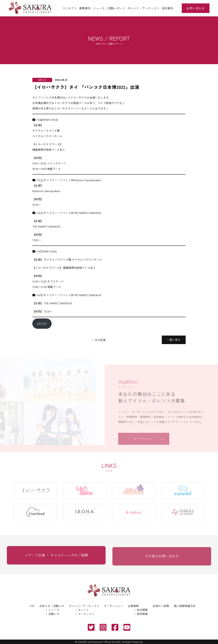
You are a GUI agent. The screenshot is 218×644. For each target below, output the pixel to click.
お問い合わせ (196, 8)
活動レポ (54, 614)
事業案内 (85, 8)
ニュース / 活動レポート (109, 8)
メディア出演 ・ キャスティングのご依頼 (56, 559)
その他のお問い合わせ (162, 561)
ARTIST (42, 324)
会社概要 (142, 610)
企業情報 (133, 606)
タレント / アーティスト (84, 606)
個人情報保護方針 (185, 606)
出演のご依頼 (161, 606)
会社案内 (167, 8)
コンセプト (70, 8)
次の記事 (100, 340)
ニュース (54, 610)
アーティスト (86, 614)
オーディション (113, 606)
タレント (83, 610)
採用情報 (142, 614)
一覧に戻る (174, 340)
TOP (32, 606)
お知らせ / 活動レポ (52, 606)
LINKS (109, 467)
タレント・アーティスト (143, 8)
